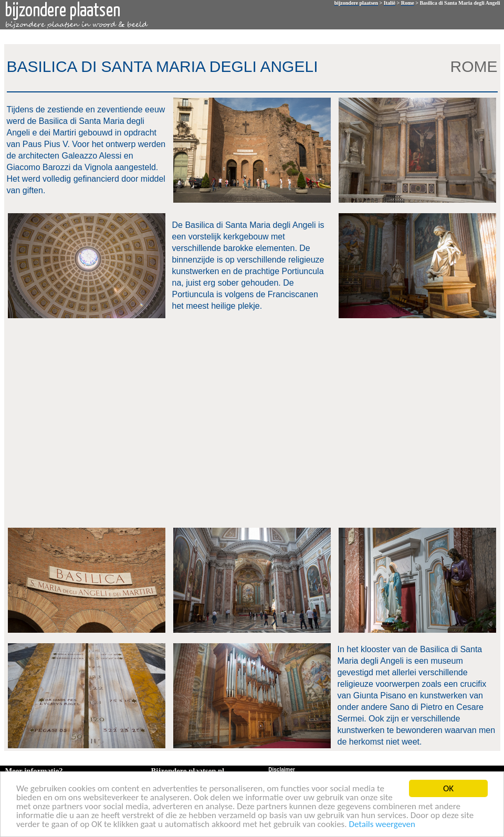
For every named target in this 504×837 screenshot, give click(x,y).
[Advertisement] (98, 422)
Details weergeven (382, 825)
